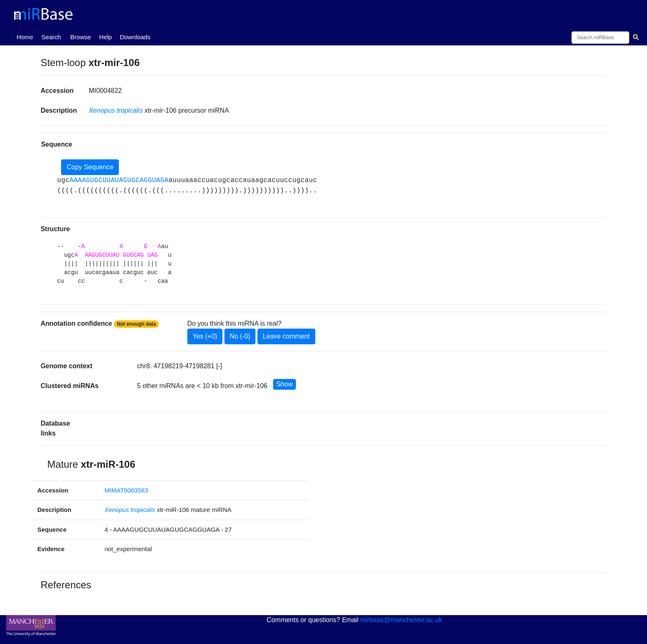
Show (284, 384)
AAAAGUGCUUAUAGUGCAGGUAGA (119, 180)
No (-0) (240, 336)
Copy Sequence (90, 167)
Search (51, 37)
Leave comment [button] (286, 336)
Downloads (135, 37)
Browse (80, 37)
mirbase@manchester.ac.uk (401, 620)
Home (26, 36)
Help (105, 37)
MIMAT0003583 (126, 490)
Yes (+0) (205, 336)
